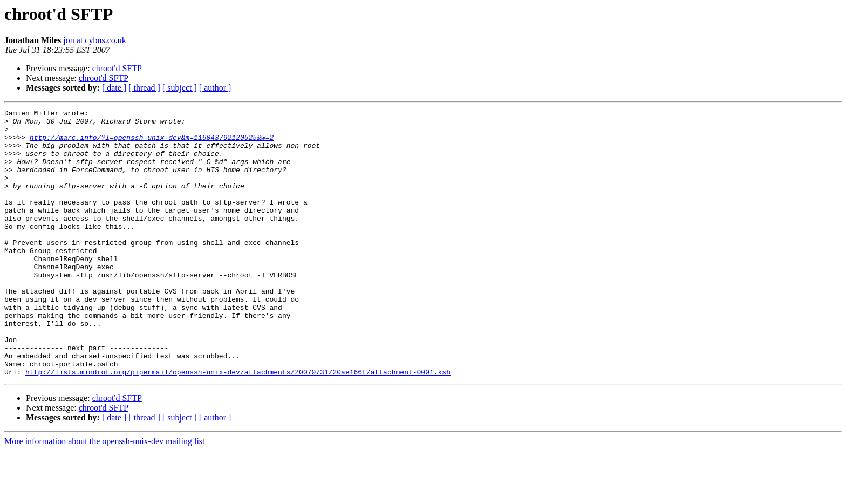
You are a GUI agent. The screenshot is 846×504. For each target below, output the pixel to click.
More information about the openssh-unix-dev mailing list (105, 495)
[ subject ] (180, 88)
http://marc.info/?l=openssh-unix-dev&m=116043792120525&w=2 (152, 144)
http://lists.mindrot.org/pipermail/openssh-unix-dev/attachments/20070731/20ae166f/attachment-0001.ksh (238, 425)
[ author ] (215, 88)
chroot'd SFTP (117, 68)
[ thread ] (144, 88)
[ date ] (114, 88)
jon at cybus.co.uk (94, 40)
